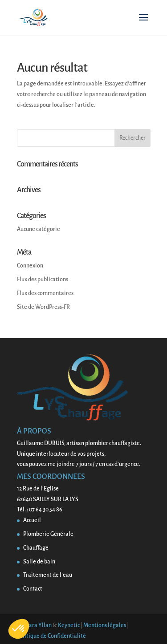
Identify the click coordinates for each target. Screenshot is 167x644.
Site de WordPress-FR (43, 307)
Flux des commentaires (45, 293)
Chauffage (36, 548)
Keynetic (69, 625)
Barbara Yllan (34, 625)
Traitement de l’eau (48, 575)
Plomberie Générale (48, 534)
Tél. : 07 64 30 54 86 (40, 510)
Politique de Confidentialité (51, 636)
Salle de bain (39, 562)
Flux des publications (43, 279)
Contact (33, 589)
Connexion (30, 266)
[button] (19, 629)
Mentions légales (105, 625)
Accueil (32, 520)
